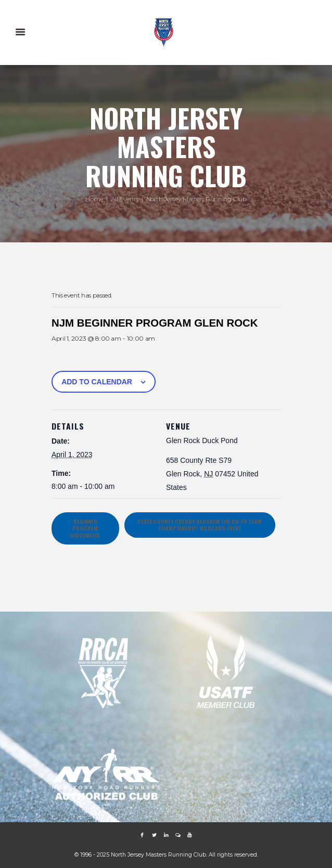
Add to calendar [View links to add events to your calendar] (97, 382)
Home (94, 199)
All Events (125, 199)
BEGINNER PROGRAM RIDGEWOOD (85, 528)
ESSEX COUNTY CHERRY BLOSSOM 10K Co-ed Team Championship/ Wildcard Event (200, 524)
